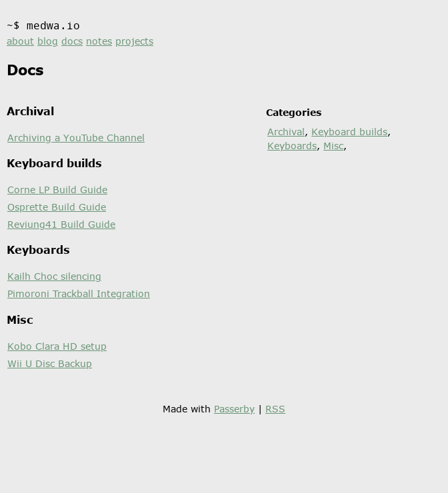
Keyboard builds (349, 132)
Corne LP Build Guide (57, 190)
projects (134, 41)
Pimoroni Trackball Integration (79, 293)
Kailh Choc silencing (54, 276)
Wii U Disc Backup (50, 363)
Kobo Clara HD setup (57, 346)
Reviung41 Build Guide (61, 224)
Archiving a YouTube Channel (76, 138)
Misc (333, 146)
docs (72, 41)
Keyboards (292, 146)
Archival (286, 132)
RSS (275, 409)
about (20, 41)
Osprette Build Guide (57, 207)
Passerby (234, 409)
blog (48, 41)
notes (99, 41)
